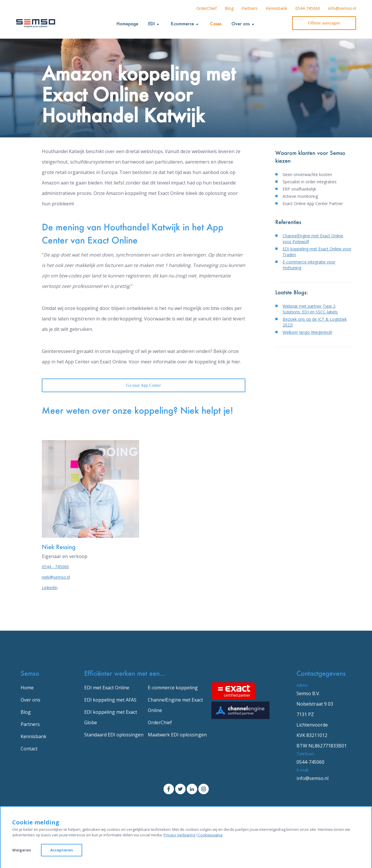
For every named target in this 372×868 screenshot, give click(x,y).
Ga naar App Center (143, 385)
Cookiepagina (210, 835)
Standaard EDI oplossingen (114, 735)
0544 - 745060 (55, 567)
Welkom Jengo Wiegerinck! (307, 332)
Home (27, 688)
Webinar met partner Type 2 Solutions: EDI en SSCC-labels (310, 309)
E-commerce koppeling (173, 688)
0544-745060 (308, 8)
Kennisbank (276, 8)
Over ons (30, 700)
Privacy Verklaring (179, 835)
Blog (229, 8)
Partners (250, 8)
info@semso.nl (342, 8)
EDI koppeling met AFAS (110, 700)
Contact (29, 749)
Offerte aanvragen (324, 23)
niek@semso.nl (56, 577)
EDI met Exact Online (107, 688)
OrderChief (206, 8)
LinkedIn (50, 588)
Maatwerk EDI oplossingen (177, 735)
